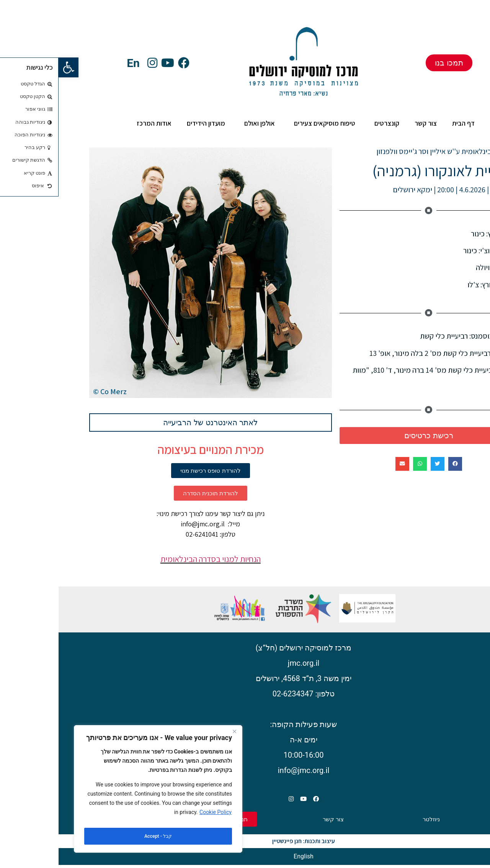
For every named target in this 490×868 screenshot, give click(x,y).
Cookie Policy (157, 817)
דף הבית (405, 123)
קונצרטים (326, 123)
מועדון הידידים (147, 123)
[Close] (176, 737)
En (75, 63)
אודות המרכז (94, 123)
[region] (100, 791)
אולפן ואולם (199, 123)
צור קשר (367, 123)
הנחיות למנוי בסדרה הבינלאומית (152, 559)
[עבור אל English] (245, 860)
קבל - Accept (100, 836)
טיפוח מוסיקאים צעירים (264, 123)
